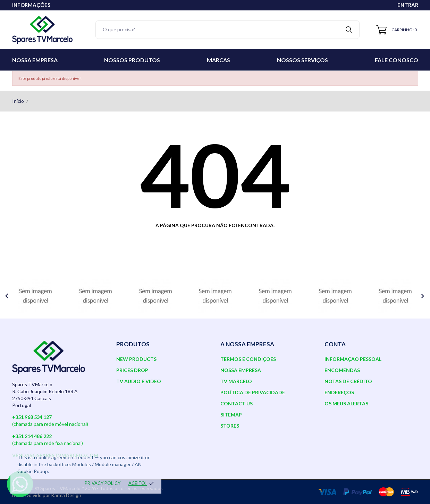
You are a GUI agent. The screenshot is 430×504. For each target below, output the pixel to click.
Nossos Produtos (132, 60)
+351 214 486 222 (32, 436)
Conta (335, 344)
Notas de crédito (348, 381)
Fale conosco (397, 60)
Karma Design (66, 495)
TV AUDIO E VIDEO (139, 381)
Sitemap (231, 415)
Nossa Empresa (35, 60)
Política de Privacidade (253, 392)
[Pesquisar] (228, 30)
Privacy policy (103, 483)
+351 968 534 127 (32, 417)
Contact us (237, 403)
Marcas (218, 60)
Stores (230, 426)
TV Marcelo (236, 381)
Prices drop (132, 370)
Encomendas (342, 370)
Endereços (339, 392)
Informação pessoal (353, 359)
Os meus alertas (346, 403)
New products (136, 359)
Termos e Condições (248, 359)
